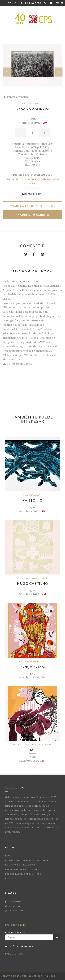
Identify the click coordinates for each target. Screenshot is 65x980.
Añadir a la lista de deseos (32, 206)
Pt (9, 3)
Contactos (13, 878)
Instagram (14, 911)
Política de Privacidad (20, 865)
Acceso (36, 3)
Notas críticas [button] (33, 194)
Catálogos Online (19, 946)
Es (23, 3)
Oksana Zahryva (33, 109)
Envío (9, 856)
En (16, 3)
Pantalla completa (16, 97)
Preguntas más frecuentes (23, 874)
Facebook (13, 902)
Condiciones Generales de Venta (27, 860)
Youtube (13, 906)
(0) (60, 3)
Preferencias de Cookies (21, 869)
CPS (16, 925)
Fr (29, 3)
